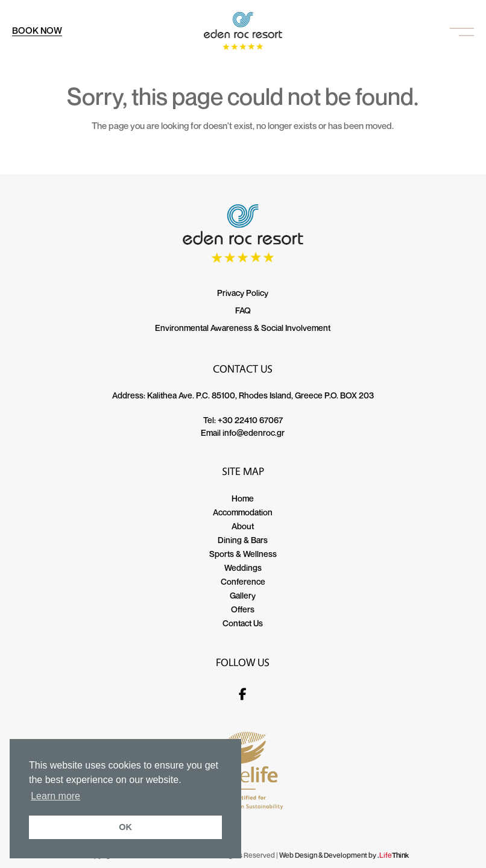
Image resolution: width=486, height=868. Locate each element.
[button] (462, 31)
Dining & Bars (243, 540)
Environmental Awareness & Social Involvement (243, 328)
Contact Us (243, 623)
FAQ (243, 310)
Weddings (243, 568)
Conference (243, 581)
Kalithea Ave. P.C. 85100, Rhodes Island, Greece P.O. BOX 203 (260, 395)
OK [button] (125, 827)
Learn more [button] (55, 796)
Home (243, 498)
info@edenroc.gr (254, 432)
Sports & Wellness (243, 554)
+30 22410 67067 (250, 420)
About (243, 526)
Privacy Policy (243, 293)
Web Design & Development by (344, 855)
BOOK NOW (37, 30)
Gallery (243, 595)
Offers (243, 609)
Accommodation (243, 512)
